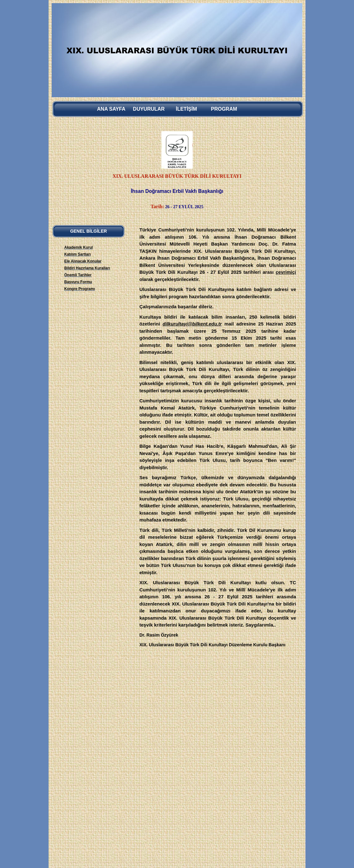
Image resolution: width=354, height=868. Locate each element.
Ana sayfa (111, 109)
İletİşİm (186, 109)
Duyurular (149, 109)
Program (224, 109)
